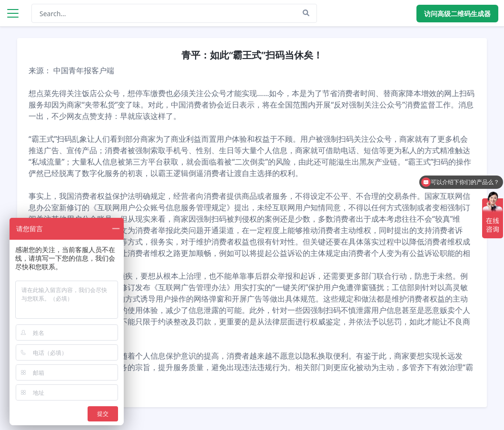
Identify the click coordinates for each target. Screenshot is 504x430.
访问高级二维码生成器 (457, 14)
